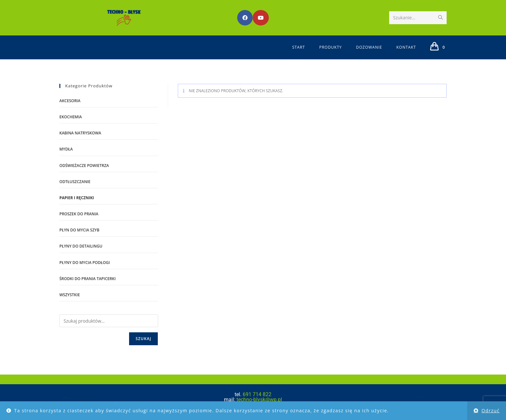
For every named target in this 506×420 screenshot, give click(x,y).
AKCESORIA (70, 101)
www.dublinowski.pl (73, 399)
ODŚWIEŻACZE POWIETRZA (84, 166)
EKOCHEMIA (71, 117)
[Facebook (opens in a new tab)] (245, 18)
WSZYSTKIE (70, 295)
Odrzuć (491, 410)
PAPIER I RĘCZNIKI (77, 198)
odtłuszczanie (75, 182)
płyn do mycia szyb (79, 230)
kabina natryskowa (80, 133)
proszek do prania (79, 214)
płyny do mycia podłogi (85, 263)
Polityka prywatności (445, 397)
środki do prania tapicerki (87, 279)
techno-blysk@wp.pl (259, 400)
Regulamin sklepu (421, 397)
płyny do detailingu (81, 246)
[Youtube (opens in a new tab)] (261, 18)
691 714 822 (257, 394)
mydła (66, 149)
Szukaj (143, 339)
